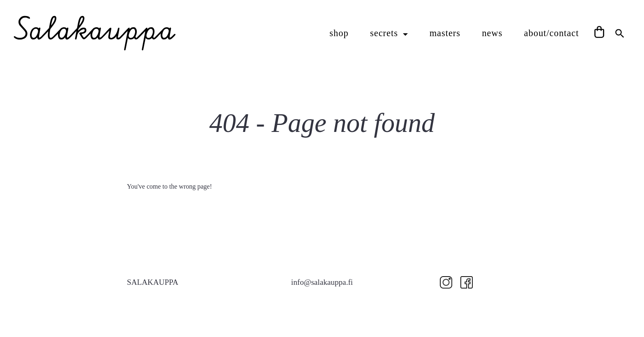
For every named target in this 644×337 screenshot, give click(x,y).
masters (445, 33)
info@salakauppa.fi (322, 282)
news (492, 33)
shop (339, 33)
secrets (385, 33)
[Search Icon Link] (620, 32)
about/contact (552, 33)
